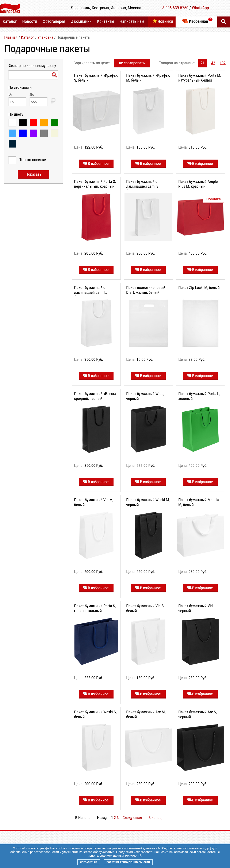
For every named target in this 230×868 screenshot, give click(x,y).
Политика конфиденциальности (128, 862)
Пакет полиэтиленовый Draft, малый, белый (146, 290)
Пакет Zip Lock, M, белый (199, 288)
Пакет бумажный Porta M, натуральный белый (200, 78)
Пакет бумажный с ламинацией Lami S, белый (143, 186)
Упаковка (45, 37)
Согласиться (89, 862)
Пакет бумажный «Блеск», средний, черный (96, 396)
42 (213, 63)
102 (223, 63)
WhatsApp (200, 8)
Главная (11, 37)
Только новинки (33, 160)
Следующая (132, 818)
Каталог (28, 37)
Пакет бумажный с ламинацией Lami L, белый (91, 292)
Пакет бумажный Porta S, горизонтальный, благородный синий (95, 611)
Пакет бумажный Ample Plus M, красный (198, 184)
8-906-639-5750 (175, 8)
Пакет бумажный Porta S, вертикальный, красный (95, 184)
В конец (155, 818)
